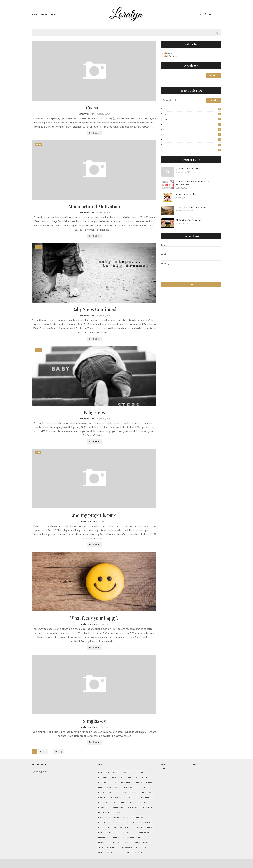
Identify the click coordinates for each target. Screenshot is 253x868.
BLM (100, 832)
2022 (192, 130)
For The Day (146, 792)
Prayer (125, 772)
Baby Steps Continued (94, 309)
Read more (94, 133)
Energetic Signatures (144, 832)
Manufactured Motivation (94, 206)
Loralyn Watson (86, 114)
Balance (109, 832)
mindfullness (147, 797)
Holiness (115, 837)
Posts (168, 53)
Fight (127, 822)
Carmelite (129, 812)
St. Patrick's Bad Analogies (189, 220)
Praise (126, 792)
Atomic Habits (115, 822)
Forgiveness (103, 837)
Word (100, 852)
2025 (192, 114)
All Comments (172, 56)
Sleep (100, 847)
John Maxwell (129, 837)
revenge (110, 852)
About (44, 14)
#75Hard (102, 822)
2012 (192, 145)
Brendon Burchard (128, 802)
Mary (140, 837)
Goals (113, 777)
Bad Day (102, 792)
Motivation (103, 842)
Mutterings (116, 842)
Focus (135, 792)
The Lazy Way (142, 847)
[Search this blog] (184, 100)
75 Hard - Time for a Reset (189, 168)
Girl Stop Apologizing (142, 822)
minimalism (103, 802)
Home (35, 14)
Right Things (132, 807)
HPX (100, 827)
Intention (144, 802)
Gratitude (102, 797)
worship (138, 852)
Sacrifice (126, 817)
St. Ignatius (139, 827)
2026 (192, 109)
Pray (128, 797)
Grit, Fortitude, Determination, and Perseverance (193, 183)
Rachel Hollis (117, 807)
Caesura (94, 107)
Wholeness (127, 787)
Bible (145, 787)
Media (53, 14)
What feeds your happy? (94, 618)
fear (136, 797)
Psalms (127, 842)
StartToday (139, 817)
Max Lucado (125, 827)
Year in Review (126, 782)
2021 (192, 135)
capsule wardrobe (106, 812)
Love (117, 792)
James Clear (111, 827)
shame (128, 852)
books (101, 787)
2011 (192, 150)
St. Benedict (112, 847)
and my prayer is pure (94, 515)
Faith (134, 772)
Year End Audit (147, 807)
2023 (192, 124)
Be (110, 792)
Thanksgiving (126, 847)
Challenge (102, 782)
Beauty (139, 782)
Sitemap (165, 768)
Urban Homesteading (186, 194)
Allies (149, 827)
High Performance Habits (109, 817)
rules (119, 852)
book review (132, 777)
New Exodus (103, 807)
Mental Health (116, 797)
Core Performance (124, 832)
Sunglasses (94, 721)
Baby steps (94, 412)
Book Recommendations (108, 772)
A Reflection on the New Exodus (191, 207)
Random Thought (141, 842)
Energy (149, 782)
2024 (192, 119)
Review (114, 782)
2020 (192, 140)
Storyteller (146, 777)
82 (56, 752)
